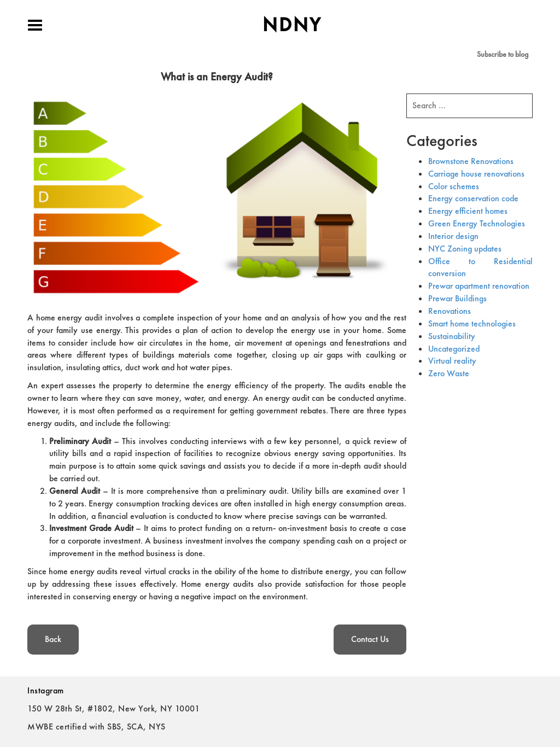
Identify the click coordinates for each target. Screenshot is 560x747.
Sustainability (452, 336)
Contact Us (370, 639)
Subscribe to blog (503, 54)
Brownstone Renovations (471, 161)
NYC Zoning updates (465, 249)
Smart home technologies (472, 323)
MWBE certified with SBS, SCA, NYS (97, 726)
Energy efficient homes (468, 211)
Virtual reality (452, 361)
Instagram (46, 690)
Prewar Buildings (457, 298)
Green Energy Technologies (477, 223)
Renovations (450, 311)
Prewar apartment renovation (479, 286)
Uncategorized (454, 349)
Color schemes (454, 186)
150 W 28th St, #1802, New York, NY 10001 (113, 708)
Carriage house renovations (476, 174)
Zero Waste (449, 373)
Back (53, 639)
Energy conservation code (473, 198)
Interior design (453, 236)
